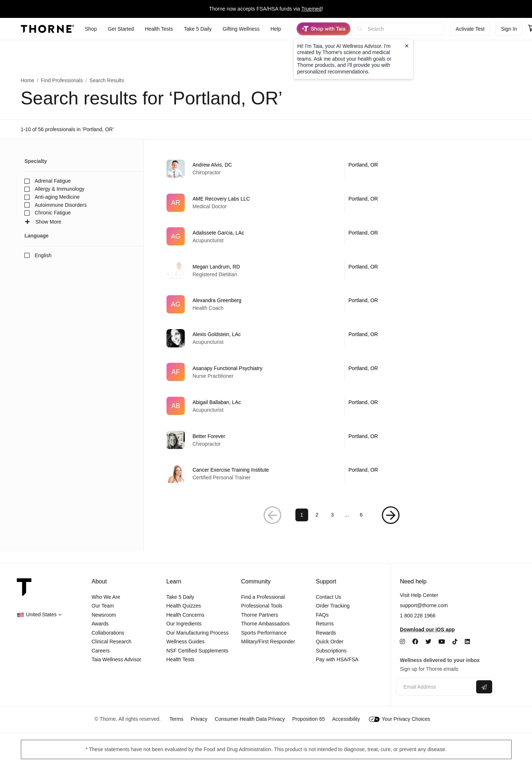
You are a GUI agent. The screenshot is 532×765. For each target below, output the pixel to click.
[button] (272, 527)
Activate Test (470, 29)
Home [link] (28, 80)
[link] (332, 169)
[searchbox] (399, 29)
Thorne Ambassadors (265, 624)
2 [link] (317, 526)
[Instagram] (402, 642)
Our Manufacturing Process (198, 633)
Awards (100, 624)
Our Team (103, 606)
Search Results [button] (107, 80)
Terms (176, 719)
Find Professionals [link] (62, 80)
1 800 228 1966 (418, 616)
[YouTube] (442, 642)
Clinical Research (112, 642)
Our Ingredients (184, 624)
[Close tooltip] (407, 46)
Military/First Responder (268, 642)
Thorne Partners (259, 615)
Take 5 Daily (180, 597)
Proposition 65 (309, 719)
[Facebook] (415, 642)
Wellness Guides (186, 642)
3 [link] (332, 526)
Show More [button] (43, 222)
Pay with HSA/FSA (337, 659)
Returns (325, 624)
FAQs (322, 615)
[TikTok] (455, 642)
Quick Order (330, 642)
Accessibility (346, 719)
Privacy (199, 719)
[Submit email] (484, 687)
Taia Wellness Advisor (116, 659)
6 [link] (361, 526)
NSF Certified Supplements (198, 651)
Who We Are (106, 597)
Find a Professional (263, 597)
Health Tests (181, 659)
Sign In (509, 29)
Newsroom (104, 615)
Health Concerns (185, 615)
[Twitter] (428, 642)
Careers (101, 651)
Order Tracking (333, 606)
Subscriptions (331, 651)
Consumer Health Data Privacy (250, 719)
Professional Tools (262, 606)
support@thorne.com (424, 605)
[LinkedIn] (467, 642)
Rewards (326, 633)
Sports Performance (264, 633)
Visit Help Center (419, 595)
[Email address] (435, 687)
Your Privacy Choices (399, 719)
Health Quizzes (184, 606)
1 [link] (302, 526)
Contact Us (328, 597)
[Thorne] (47, 29)
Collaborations (108, 633)
